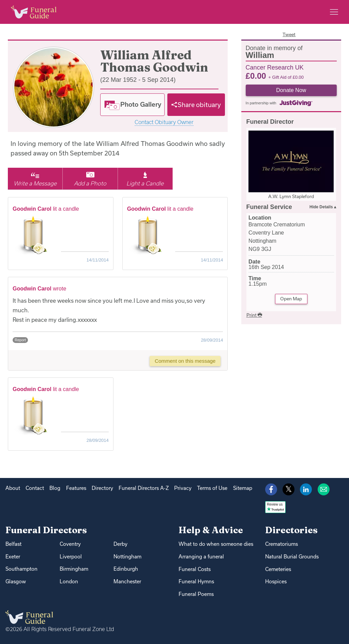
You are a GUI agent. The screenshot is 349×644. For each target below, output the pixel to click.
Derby (120, 544)
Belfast (13, 544)
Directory (102, 488)
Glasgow (16, 581)
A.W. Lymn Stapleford (291, 196)
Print (254, 315)
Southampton (21, 569)
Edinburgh (126, 569)
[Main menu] (334, 12)
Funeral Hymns (196, 581)
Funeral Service (269, 207)
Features (76, 488)
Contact (35, 488)
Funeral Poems (196, 594)
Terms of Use (212, 488)
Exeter (13, 557)
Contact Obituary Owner (164, 122)
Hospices (276, 581)
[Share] (196, 105)
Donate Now (291, 90)
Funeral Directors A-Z (144, 488)
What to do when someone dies (216, 544)
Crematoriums (282, 544)
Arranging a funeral (201, 557)
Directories (291, 530)
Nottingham (127, 557)
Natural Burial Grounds (292, 557)
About (13, 488)
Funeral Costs (195, 569)
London (69, 581)
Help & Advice (211, 530)
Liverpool (71, 557)
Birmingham (74, 569)
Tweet (289, 34)
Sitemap (243, 488)
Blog (55, 488)
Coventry (70, 544)
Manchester (127, 581)
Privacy (183, 488)
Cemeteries (278, 569)
